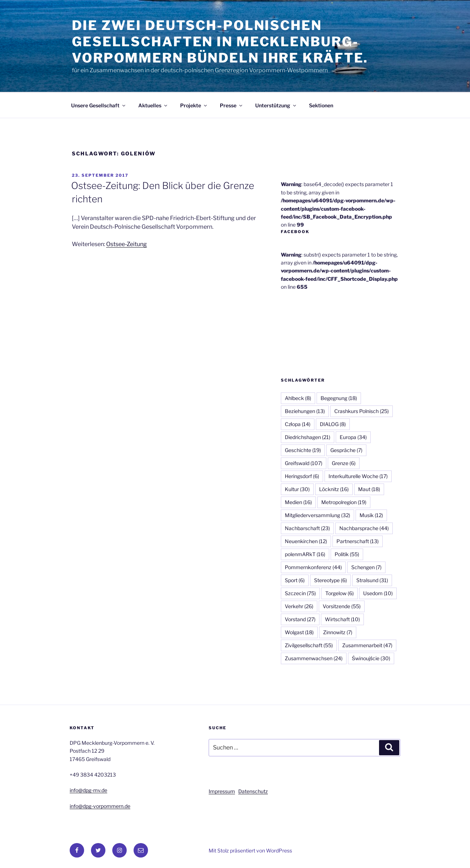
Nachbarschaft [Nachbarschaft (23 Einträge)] (307, 528)
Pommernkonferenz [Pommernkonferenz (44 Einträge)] (313, 567)
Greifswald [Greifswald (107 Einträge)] (304, 463)
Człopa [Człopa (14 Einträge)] (298, 424)
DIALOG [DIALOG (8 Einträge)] (333, 424)
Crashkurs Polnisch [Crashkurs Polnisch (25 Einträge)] (362, 411)
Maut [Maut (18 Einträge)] (369, 489)
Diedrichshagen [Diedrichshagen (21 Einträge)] (308, 437)
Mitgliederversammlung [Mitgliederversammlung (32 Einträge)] (317, 515)
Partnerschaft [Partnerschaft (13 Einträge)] (358, 541)
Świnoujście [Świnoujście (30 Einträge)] (371, 658)
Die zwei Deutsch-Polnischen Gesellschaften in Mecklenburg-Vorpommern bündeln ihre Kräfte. (220, 42)
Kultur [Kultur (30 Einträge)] (297, 489)
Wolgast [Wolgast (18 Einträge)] (299, 632)
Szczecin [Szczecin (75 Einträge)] (300, 593)
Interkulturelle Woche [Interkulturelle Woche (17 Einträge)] (358, 476)
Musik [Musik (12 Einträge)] (371, 515)
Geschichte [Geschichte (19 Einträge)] (303, 450)
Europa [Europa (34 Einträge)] (353, 437)
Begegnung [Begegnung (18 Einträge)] (339, 398)
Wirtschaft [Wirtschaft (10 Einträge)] (342, 619)
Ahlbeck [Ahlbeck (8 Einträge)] (298, 398)
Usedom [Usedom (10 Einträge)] (378, 593)
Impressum (222, 791)
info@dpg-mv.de (88, 790)
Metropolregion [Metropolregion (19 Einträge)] (344, 502)
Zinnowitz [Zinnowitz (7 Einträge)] (338, 632)
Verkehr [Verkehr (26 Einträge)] (299, 606)
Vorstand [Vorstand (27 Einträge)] (300, 619)
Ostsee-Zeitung (127, 244)
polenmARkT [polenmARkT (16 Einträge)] (305, 554)
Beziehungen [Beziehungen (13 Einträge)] (305, 411)
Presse (232, 105)
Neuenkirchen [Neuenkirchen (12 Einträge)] (306, 541)
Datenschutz (253, 791)
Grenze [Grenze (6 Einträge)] (344, 463)
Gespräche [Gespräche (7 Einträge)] (346, 450)
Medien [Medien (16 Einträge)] (298, 502)
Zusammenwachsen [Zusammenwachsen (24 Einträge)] (314, 658)
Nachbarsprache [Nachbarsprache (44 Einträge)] (364, 528)
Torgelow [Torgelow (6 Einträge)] (340, 593)
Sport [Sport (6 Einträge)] (295, 580)
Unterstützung (276, 105)
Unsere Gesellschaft (99, 105)
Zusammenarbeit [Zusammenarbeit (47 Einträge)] (367, 645)
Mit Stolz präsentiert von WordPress (250, 850)
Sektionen (321, 105)
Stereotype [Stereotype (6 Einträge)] (330, 580)
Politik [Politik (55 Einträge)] (347, 554)
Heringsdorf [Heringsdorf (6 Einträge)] (302, 476)
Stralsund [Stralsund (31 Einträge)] (372, 580)
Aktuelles (153, 105)
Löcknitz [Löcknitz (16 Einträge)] (334, 489)
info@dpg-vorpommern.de (100, 806)
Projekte (194, 105)
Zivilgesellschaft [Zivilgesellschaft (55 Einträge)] (309, 645)
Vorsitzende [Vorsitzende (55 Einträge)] (342, 606)
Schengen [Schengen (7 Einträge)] (366, 567)
